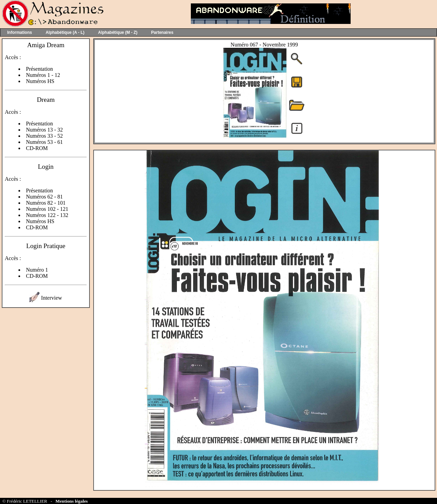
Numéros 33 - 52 (44, 136)
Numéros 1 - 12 (43, 75)
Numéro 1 (37, 270)
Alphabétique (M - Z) (118, 32)
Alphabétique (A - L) (65, 32)
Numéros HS (40, 81)
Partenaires (162, 32)
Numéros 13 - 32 (44, 130)
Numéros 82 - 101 (46, 203)
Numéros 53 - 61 (44, 142)
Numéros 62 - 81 (44, 197)
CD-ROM (37, 148)
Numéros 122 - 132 (47, 215)
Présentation (39, 69)
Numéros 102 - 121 (47, 209)
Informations (20, 32)
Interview (51, 298)
